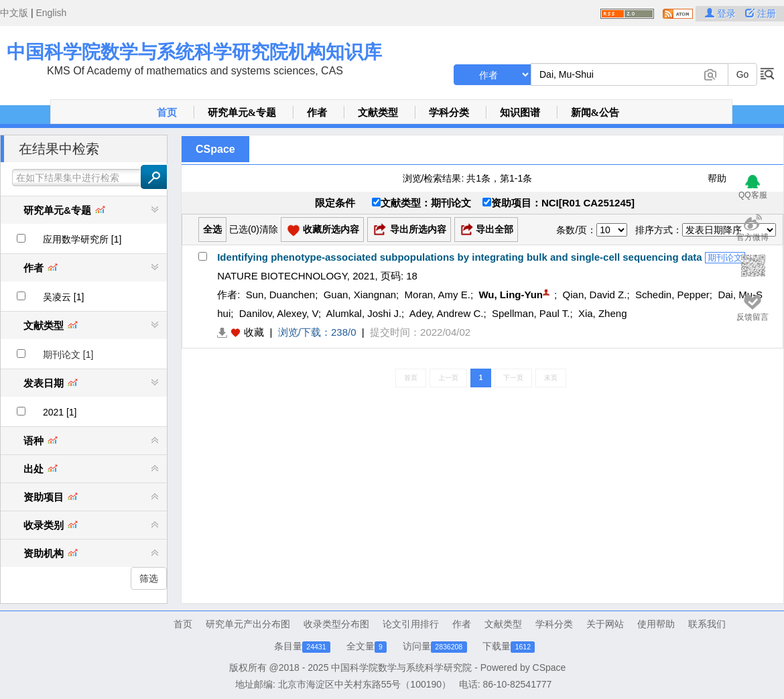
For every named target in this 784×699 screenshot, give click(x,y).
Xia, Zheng (603, 313)
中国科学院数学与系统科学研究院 (401, 668)
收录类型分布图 (336, 624)
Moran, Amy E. (438, 295)
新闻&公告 (595, 113)
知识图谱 (520, 113)
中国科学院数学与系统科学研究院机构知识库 (194, 52)
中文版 (14, 13)
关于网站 (605, 624)
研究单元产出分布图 (248, 624)
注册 (761, 13)
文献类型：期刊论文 (421, 203)
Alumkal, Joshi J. (364, 313)
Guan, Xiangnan (360, 295)
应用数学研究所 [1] (82, 239)
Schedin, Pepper (672, 295)
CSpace (215, 149)
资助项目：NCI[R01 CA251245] (559, 203)
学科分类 (449, 113)
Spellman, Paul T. (531, 313)
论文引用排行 (411, 624)
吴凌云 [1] (63, 297)
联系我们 (707, 624)
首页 (167, 113)
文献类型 (378, 113)
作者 (317, 113)
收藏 (254, 332)
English (51, 13)
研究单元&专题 (242, 113)
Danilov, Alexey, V (279, 313)
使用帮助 (656, 624)
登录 (722, 13)
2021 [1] (60, 412)
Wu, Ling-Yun (511, 295)
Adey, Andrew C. (447, 313)
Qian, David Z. (595, 295)
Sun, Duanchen (280, 295)
